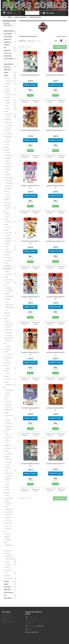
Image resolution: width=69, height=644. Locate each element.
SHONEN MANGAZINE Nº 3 (56, 130)
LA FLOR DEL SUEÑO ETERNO (9, 337)
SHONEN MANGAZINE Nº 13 (56, 354)
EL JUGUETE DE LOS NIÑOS (8, 356)
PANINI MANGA (7, 110)
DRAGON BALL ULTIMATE (8, 176)
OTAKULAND (9, 81)
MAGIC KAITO (9, 280)
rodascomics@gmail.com (32, 632)
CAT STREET (9, 125)
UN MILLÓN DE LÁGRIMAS (8, 135)
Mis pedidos (6, 615)
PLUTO (7, 465)
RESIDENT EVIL (8, 530)
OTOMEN (8, 421)
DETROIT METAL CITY (7, 129)
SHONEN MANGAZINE (7, 267)
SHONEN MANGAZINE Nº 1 (56, 464)
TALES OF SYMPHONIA (7, 403)
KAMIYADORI (9, 498)
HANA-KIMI (8, 459)
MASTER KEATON (7, 171)
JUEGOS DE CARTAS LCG (8, 52)
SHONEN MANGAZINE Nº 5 (30, 130)
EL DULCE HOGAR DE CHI (8, 522)
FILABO (7, 103)
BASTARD (8, 327)
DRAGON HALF (7, 209)
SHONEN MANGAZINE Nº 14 (30, 354)
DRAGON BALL (7, 284)
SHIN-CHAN (8, 180)
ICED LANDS (9, 556)
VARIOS (7, 213)
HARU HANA (9, 330)
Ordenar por (22, 41)
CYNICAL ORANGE (7, 229)
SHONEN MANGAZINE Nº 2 (56, 241)
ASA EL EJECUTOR (7, 140)
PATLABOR (8, 288)
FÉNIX (7, 249)
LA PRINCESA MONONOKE (8, 298)
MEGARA (8, 576)
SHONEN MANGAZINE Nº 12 (30, 409)
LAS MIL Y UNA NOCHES (8, 237)
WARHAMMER (8, 34)
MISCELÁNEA (8, 56)
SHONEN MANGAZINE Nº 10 (30, 465)
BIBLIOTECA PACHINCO (8, 242)
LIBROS (6, 584)
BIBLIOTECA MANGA (8, 223)
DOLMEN (8, 562)
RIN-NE (7, 393)
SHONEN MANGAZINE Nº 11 (56, 409)
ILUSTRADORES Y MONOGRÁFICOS (9, 61)
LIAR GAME (8, 462)
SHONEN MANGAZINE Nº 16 (30, 298)
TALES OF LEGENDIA (7, 536)
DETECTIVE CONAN (8, 276)
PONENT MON (9, 559)
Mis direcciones (7, 619)
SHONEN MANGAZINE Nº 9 (30, 75)
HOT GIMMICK (9, 183)
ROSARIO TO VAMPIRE (8, 455)
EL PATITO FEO (7, 342)
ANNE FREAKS (9, 308)
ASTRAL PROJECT (7, 486)
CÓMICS (6, 72)
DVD (5, 595)
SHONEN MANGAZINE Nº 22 (30, 242)
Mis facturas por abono (9, 617)
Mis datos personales (8, 622)
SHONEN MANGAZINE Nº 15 (56, 298)
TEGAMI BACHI (7, 317)
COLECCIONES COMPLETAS (8, 38)
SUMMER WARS (7, 541)
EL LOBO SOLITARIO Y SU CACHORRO (8, 155)
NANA (7, 321)
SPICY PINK (8, 526)
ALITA (7, 247)
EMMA (7, 501)
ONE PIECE (8, 122)
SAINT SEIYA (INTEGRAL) (8, 254)
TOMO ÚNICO (9, 305)
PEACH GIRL (9, 324)
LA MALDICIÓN (9, 390)
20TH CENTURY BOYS (8, 472)
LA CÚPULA (8, 565)
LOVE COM (8, 407)
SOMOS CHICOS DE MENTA (7, 363)
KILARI (7, 482)
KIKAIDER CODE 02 (7, 190)
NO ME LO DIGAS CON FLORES (7, 349)
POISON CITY (9, 545)
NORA (7, 495)
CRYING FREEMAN (7, 491)
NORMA (7, 78)
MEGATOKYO (9, 186)
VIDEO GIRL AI (9, 415)
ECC (6, 573)
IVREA (7, 106)
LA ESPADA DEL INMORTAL (8, 516)
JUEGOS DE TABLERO (7, 43)
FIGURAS (7, 581)
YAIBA (7, 271)
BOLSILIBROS (8, 598)
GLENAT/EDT (9, 114)
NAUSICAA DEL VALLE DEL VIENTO (8, 260)
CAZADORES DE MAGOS (8, 292)
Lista (66, 41)
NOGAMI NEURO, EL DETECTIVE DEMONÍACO (7, 201)
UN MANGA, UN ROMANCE (8, 425)
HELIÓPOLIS (9, 579)
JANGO (7, 194)
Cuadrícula (61, 41)
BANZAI (7, 100)
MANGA (6, 75)
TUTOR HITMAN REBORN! (7, 147)
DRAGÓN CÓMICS (7, 85)
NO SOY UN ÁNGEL (8, 505)
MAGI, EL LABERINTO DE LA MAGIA (8, 437)
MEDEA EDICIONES (7, 91)
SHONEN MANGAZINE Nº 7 (56, 75)
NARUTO (8, 161)
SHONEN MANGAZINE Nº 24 (30, 187)
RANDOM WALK (7, 431)
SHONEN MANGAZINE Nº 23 (56, 187)
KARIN (7, 302)
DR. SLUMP (8, 233)
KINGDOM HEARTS (7, 450)
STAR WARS (7, 587)
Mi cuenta (6, 612)
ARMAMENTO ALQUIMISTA (8, 477)
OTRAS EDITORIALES (8, 569)
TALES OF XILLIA (7, 397)
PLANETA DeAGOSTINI (7, 118)
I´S (6, 418)
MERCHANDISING (9, 31)
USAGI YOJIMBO (7, 375)
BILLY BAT (8, 468)
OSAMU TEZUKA (7, 381)
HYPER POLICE (7, 218)
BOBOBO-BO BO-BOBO (8, 411)
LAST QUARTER (7, 312)
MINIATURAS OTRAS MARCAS (9, 591)
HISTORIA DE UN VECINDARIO (8, 511)
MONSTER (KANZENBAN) (8, 165)
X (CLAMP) (8, 333)
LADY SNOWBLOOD (8, 444)
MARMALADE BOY (8, 386)
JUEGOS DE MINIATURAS (8, 68)
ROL (5, 48)
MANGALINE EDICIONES (8, 96)
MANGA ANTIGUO (7, 370)
